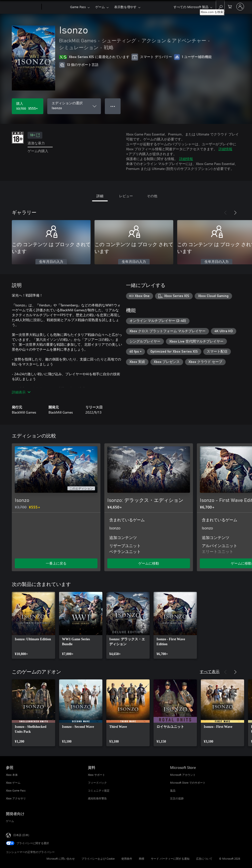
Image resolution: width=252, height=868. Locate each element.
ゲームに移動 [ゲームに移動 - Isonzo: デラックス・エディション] (149, 563)
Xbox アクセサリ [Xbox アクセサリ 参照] (16, 798)
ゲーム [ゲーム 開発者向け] (10, 821)
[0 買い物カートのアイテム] (230, 6)
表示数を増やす (125, 7)
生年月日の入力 (51, 262)
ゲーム (100, 7)
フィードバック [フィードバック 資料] (97, 783)
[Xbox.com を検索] (220, 6)
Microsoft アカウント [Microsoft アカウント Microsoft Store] (183, 775)
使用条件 (127, 859)
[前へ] (225, 213)
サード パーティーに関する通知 (170, 859)
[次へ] (235, 213)
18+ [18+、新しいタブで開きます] (35, 135)
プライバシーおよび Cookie (98, 859)
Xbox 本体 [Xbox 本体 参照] (12, 775)
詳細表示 (21, 392)
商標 (142, 859)
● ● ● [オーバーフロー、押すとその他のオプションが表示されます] (113, 106)
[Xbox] (55, 7)
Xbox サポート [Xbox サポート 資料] (96, 775)
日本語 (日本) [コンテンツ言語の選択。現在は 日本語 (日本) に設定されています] (21, 835)
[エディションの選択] (74, 106)
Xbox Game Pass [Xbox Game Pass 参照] (16, 790)
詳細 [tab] (100, 196)
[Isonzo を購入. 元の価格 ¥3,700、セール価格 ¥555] (28, 106)
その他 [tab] (152, 196)
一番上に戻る (56, 563)
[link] (33, 625)
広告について (204, 859)
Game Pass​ (78, 7)
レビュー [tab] (126, 196)
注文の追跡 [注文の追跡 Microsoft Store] (177, 798)
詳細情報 (225, 149)
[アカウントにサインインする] (240, 7)
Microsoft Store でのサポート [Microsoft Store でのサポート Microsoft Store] (188, 783)
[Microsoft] (23, 7)
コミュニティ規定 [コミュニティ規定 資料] (99, 790)
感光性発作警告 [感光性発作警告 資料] (97, 798)
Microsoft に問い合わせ (61, 859)
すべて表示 (210, 671)
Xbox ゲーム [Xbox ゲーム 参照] (13, 783)
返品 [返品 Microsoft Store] (173, 790)
